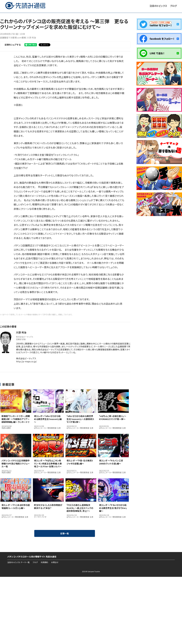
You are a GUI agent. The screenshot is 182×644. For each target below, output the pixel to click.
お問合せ (55, 562)
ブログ (173, 6)
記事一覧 (65, 533)
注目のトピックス (158, 6)
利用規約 (44, 562)
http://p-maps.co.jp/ (26, 361)
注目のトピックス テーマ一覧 (18, 562)
